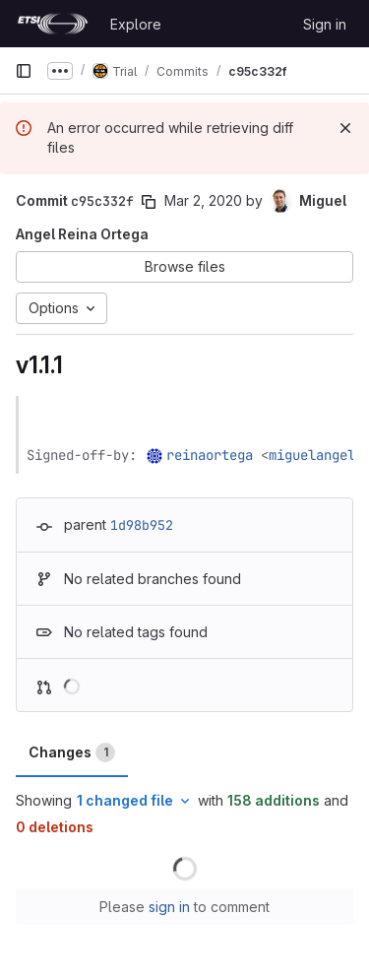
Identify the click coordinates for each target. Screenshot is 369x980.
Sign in (325, 24)
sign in (169, 907)
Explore (136, 24)
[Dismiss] (345, 128)
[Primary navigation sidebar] (24, 71)
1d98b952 (142, 525)
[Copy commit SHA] (149, 202)
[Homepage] (53, 24)
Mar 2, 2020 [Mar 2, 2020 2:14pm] (203, 200)
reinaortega (210, 455)
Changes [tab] (72, 752)
